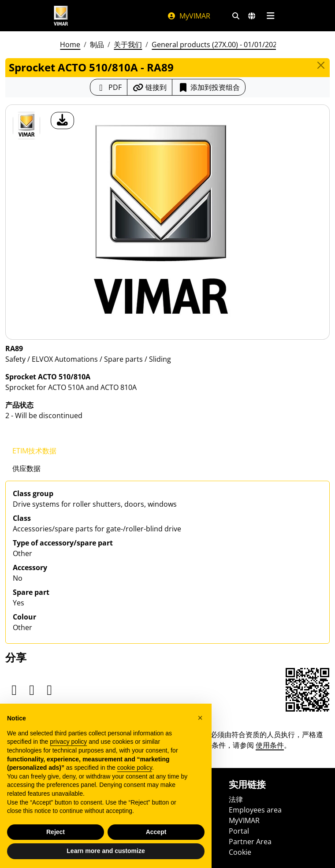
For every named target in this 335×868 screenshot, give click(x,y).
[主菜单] (270, 16)
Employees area (255, 810)
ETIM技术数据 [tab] (34, 451)
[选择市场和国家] (252, 16)
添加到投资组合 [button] (209, 87)
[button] (200, 718)
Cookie (240, 852)
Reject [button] (56, 832)
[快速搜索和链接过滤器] (236, 16)
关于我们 (128, 45)
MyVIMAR (189, 16)
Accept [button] (156, 832)
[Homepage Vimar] (61, 16)
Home (70, 45)
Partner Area (250, 842)
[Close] (321, 65)
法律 (236, 799)
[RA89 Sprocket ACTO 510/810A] (26, 126)
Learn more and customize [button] (106, 851)
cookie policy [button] (135, 768)
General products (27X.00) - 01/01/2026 (216, 45)
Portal (239, 831)
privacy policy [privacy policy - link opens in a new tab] (68, 742)
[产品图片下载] (62, 121)
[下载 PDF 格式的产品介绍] (109, 87)
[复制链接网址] (150, 87)
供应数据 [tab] (26, 468)
